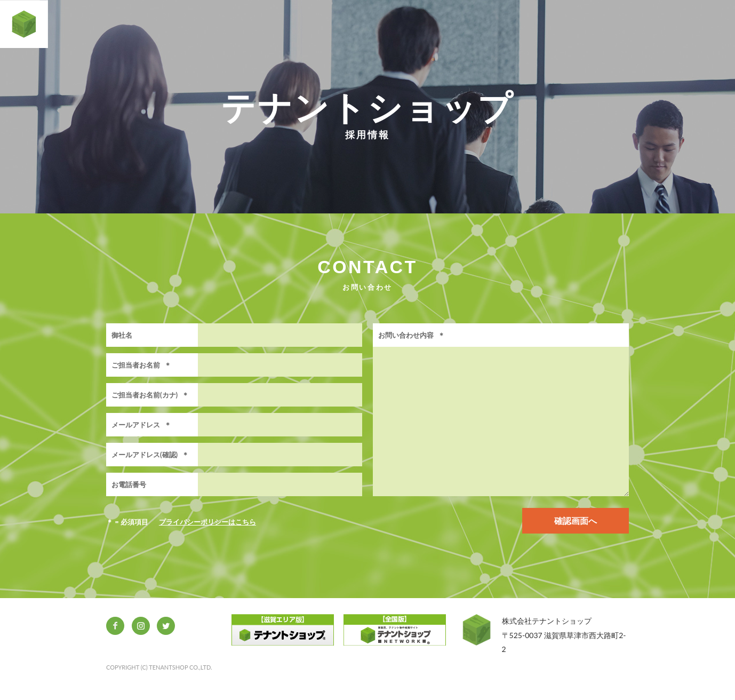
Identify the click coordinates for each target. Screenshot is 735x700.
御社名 (122, 335)
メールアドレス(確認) (150, 455)
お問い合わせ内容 (412, 335)
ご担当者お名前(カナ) (150, 395)
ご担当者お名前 (141, 365)
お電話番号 (129, 484)
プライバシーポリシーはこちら (207, 522)
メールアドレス (141, 425)
